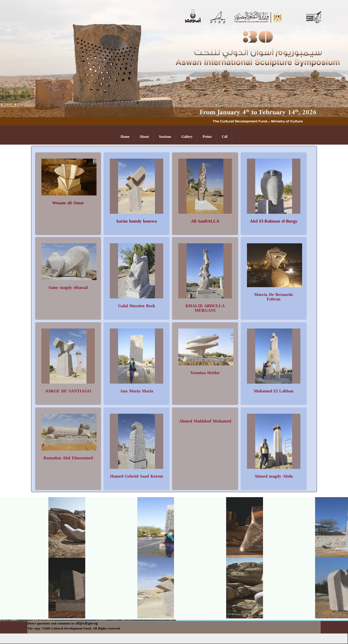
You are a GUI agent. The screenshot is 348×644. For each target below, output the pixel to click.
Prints (207, 137)
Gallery (187, 137)
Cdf (225, 137)
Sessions (165, 137)
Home (125, 137)
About (144, 137)
